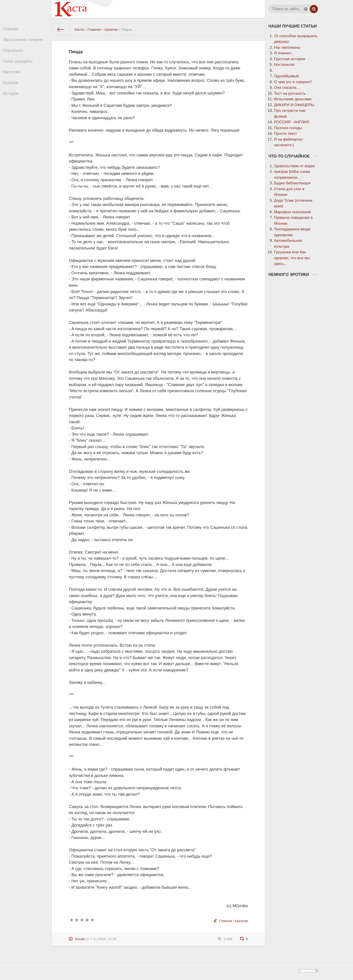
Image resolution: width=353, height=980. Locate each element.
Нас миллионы (287, 47)
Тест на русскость (290, 93)
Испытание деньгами (293, 99)
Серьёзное (15, 54)
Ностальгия (284, 65)
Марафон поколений (292, 212)
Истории (13, 101)
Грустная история (290, 59)
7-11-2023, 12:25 (103, 939)
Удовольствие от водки (294, 166)
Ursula (80, 939)
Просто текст (285, 134)
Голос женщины (20, 65)
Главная (13, 30)
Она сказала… (287, 88)
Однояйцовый (286, 76)
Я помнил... (284, 53)
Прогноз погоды (288, 128)
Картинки (14, 77)
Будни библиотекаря (292, 183)
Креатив (13, 89)
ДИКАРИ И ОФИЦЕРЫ (294, 105)
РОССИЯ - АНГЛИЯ (292, 122)
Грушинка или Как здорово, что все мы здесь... (292, 258)
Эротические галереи (25, 42)
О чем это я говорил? (293, 82)
